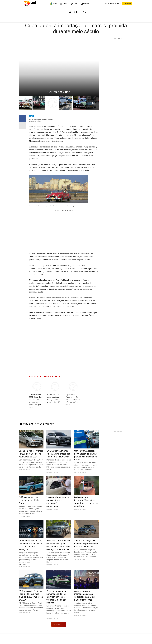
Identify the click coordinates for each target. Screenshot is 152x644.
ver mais (59, 624)
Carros (76, 12)
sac (106, 4)
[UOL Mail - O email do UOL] (111, 4)
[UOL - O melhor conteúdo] (30, 4)
